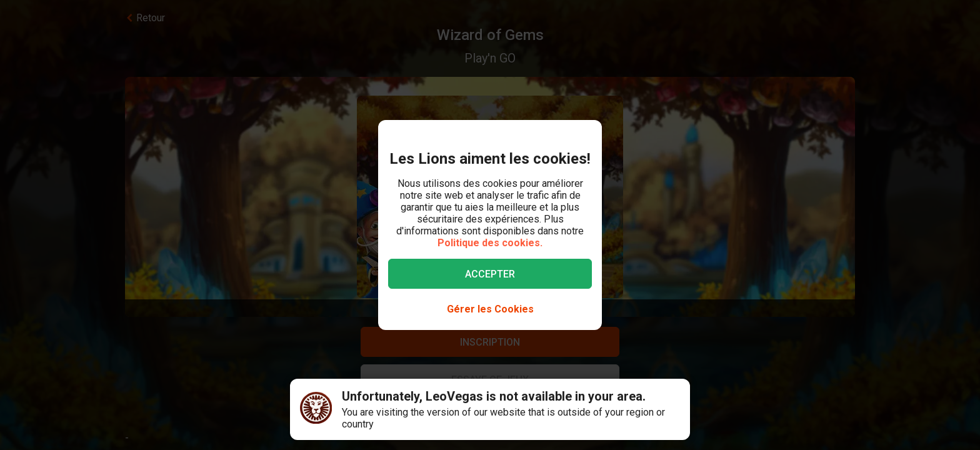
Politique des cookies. (490, 243)
